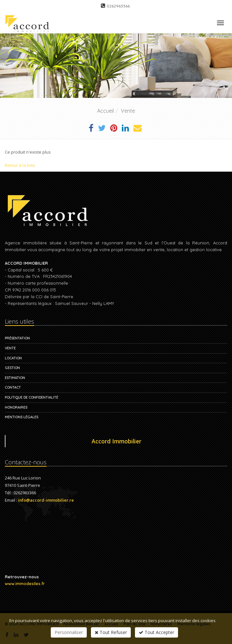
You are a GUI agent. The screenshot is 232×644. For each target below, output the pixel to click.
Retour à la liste (20, 165)
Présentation (17, 338)
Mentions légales (22, 417)
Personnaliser (69, 632)
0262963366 (118, 6)
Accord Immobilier (116, 441)
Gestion (12, 368)
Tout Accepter (156, 632)
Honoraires (16, 407)
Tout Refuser (111, 632)
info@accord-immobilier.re (46, 500)
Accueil (105, 111)
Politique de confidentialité (31, 397)
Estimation (15, 378)
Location (13, 358)
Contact (13, 387)
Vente (128, 111)
